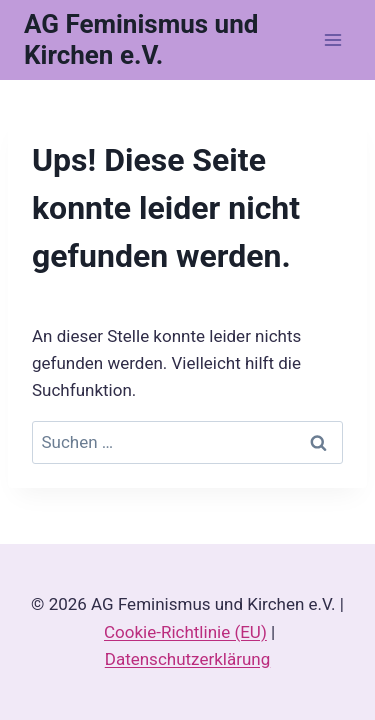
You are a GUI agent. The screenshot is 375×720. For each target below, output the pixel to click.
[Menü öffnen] (332, 39)
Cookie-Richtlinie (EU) (185, 632)
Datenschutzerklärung (187, 659)
